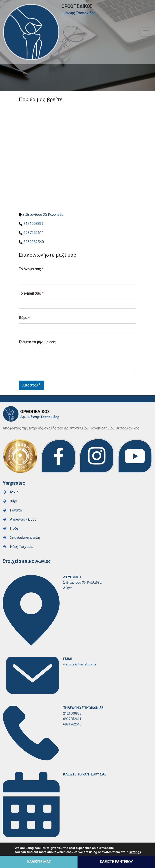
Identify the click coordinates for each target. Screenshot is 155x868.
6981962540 (34, 242)
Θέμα (24, 318)
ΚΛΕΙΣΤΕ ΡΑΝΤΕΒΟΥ (116, 862)
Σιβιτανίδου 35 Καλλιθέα (43, 214)
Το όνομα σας (31, 269)
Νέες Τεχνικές (22, 547)
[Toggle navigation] (146, 32)
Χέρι (14, 501)
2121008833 (34, 224)
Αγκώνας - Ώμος (23, 519)
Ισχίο (14, 492)
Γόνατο (16, 510)
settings (135, 852)
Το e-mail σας (31, 293)
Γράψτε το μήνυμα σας (37, 342)
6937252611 (34, 233)
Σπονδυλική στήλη (25, 538)
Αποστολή (31, 385)
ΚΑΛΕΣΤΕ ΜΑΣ (39, 862)
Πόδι (14, 528)
